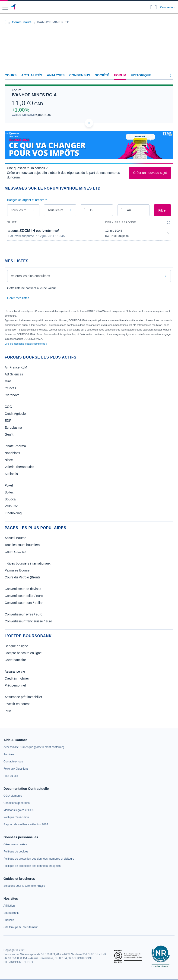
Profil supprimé (120, 236)
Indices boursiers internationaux (28, 563)
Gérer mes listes (18, 298)
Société (102, 75)
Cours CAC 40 (15, 552)
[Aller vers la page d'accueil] (14, 7)
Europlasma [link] (13, 428)
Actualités (32, 75)
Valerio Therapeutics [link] (19, 467)
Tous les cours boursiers (22, 545)
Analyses (56, 75)
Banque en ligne (16, 646)
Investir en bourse (17, 704)
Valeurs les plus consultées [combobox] (30, 276)
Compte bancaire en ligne (23, 653)
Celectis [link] (10, 388)
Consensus (80, 75)
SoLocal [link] (11, 499)
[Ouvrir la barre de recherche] (151, 7)
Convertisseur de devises (23, 589)
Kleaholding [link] (13, 513)
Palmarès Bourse (17, 570)
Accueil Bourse (15, 538)
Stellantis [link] (11, 474)
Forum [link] (120, 75)
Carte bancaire (15, 660)
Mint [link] (8, 381)
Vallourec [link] (11, 506)
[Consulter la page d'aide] (156, 7)
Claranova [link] (12, 395)
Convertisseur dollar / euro (24, 596)
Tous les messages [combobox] (24, 210)
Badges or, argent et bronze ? (27, 200)
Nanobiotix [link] (12, 453)
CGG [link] (8, 407)
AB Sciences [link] (14, 374)
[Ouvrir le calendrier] (85, 210)
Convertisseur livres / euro (24, 614)
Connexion (167, 7)
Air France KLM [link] (16, 367)
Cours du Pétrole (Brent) (22, 577)
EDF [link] (8, 421)
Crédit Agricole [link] (15, 414)
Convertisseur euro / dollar (24, 603)
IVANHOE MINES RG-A (34, 95)
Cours (11, 75)
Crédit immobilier (17, 678)
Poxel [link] (9, 485)
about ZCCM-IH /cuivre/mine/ (34, 231)
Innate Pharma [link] (15, 446)
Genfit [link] (9, 434)
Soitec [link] (9, 492)
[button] (5, 7)
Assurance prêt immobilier (23, 697)
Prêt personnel (15, 685)
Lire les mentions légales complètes (26, 344)
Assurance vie (15, 671)
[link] (34, 747)
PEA (8, 711)
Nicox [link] (9, 460)
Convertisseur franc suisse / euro (28, 621)
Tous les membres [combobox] (61, 210)
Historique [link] (141, 75)
